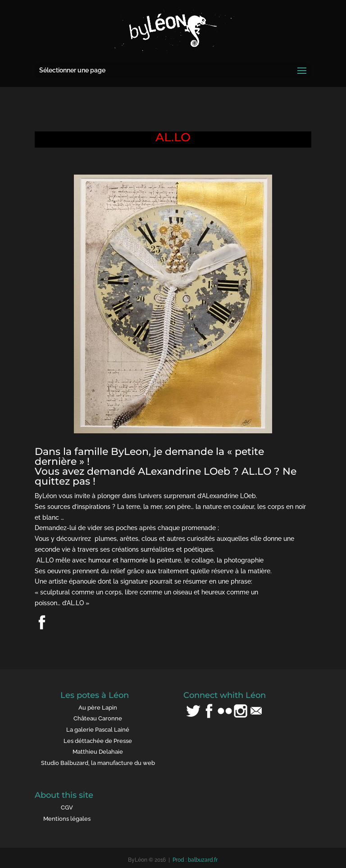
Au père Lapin (98, 708)
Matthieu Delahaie (98, 752)
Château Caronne (98, 718)
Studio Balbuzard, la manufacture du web (98, 763)
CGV (67, 807)
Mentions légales (67, 819)
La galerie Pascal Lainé (98, 730)
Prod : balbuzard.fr (195, 860)
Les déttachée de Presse (98, 741)
